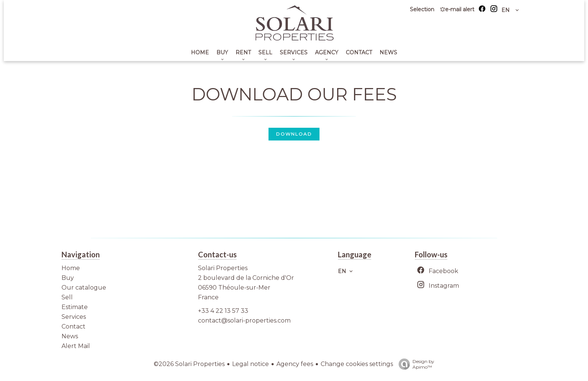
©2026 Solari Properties (189, 364)
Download (294, 134)
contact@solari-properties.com (244, 320)
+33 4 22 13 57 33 (223, 311)
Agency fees (295, 364)
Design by (415, 364)
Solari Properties (223, 268)
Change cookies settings (357, 364)
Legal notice (250, 364)
